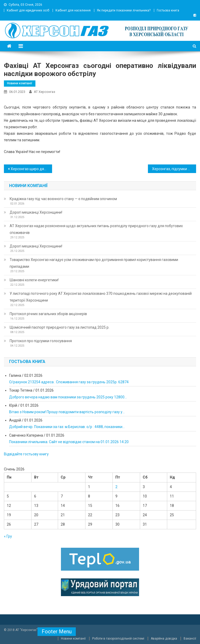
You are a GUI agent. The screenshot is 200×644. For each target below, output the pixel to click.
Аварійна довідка (164, 639)
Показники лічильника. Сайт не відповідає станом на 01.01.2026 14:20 (69, 442)
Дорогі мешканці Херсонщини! (36, 212)
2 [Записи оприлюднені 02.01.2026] (116, 487)
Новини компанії (20, 83)
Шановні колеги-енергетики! (34, 280)
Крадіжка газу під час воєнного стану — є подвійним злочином (63, 199)
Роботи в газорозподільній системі (118, 639)
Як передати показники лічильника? (124, 10)
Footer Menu (57, 632)
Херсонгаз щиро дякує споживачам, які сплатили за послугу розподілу (31, 169)
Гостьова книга (168, 10)
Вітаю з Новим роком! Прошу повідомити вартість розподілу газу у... (67, 412)
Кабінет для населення (73, 10)
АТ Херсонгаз (45, 92)
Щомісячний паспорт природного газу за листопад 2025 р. (60, 327)
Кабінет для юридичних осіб (28, 10)
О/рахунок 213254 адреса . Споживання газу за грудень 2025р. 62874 (69, 382)
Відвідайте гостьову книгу (26, 454)
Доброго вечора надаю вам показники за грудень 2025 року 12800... (68, 397)
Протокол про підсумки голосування (41, 341)
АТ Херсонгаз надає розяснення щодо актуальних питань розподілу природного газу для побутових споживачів (96, 229)
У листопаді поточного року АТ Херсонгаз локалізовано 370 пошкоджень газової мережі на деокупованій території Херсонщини (101, 297)
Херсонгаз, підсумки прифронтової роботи (174, 169)
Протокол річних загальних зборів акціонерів (48, 314)
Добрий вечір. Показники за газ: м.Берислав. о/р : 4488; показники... (67, 427)
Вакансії (190, 639)
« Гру (8, 536)
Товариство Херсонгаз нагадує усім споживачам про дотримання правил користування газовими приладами (94, 263)
